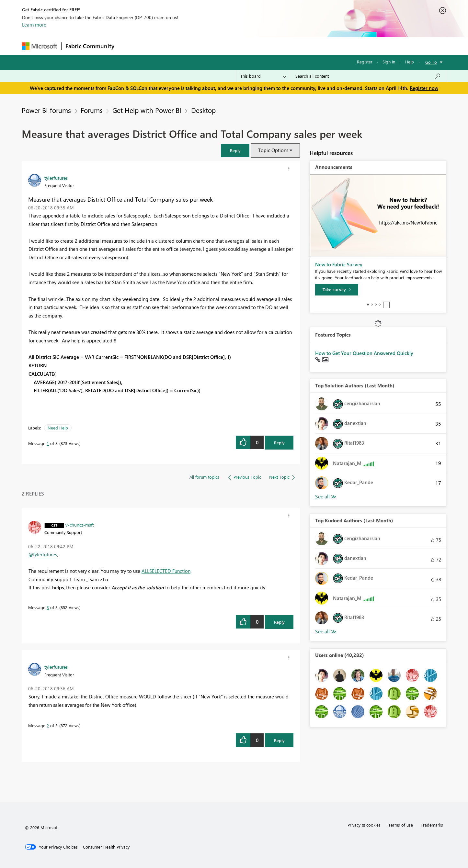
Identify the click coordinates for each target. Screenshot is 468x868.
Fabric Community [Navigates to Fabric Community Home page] (90, 46)
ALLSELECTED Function (166, 571)
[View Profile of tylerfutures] (56, 178)
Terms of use (401, 825)
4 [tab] (380, 305)
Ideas (184, 46)
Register (365, 62)
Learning (267, 46)
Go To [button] (431, 62)
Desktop (203, 110)
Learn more (34, 25)
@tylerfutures (43, 554)
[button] (235, 150)
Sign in (389, 62)
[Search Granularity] (263, 76)
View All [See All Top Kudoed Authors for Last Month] (326, 632)
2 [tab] (372, 305)
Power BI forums (46, 110)
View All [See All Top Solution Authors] (326, 497)
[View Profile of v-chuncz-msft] (80, 525)
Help (410, 62)
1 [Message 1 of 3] (48, 443)
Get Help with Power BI (147, 110)
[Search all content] (368, 76)
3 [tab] (376, 305)
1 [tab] (368, 305)
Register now (424, 88)
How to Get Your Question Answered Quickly (364, 353)
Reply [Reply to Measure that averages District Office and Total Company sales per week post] (279, 443)
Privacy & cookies (364, 825)
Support (294, 46)
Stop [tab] (386, 305)
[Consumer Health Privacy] (106, 847)
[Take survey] (337, 290)
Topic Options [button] (273, 150)
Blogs (242, 46)
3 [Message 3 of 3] (48, 607)
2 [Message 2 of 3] (48, 725)
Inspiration (158, 46)
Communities (213, 46)
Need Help (58, 428)
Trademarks (432, 825)
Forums (129, 46)
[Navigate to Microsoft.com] (40, 46)
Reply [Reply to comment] (279, 622)
